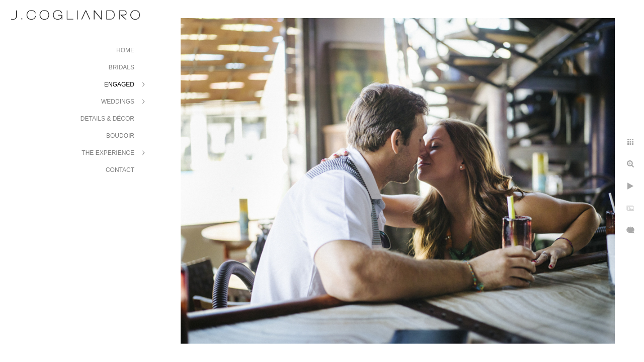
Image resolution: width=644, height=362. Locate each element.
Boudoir (120, 136)
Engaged (119, 84)
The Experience (108, 153)
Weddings (118, 102)
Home (125, 50)
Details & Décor (107, 119)
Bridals (122, 67)
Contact (120, 170)
